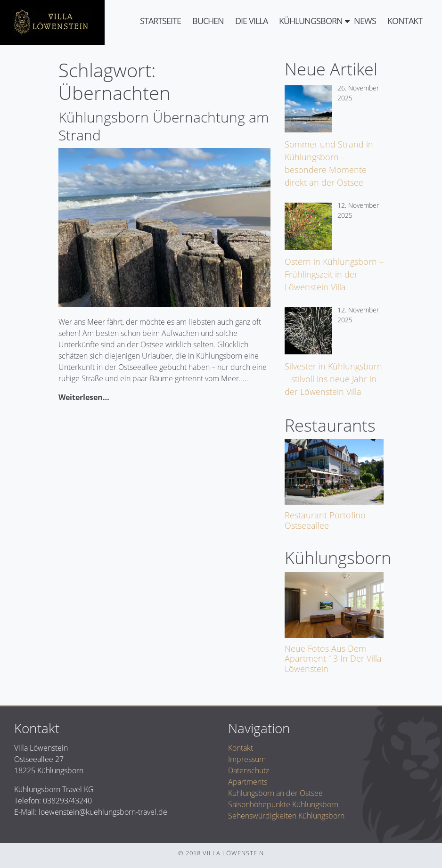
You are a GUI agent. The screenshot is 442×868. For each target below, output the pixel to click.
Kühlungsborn (311, 21)
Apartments (248, 782)
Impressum (247, 759)
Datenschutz (249, 770)
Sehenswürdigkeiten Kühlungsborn (286, 816)
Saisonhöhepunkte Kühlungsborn (283, 804)
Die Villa (251, 21)
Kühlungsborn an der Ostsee (275, 793)
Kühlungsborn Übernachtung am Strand (164, 126)
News (365, 21)
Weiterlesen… (84, 397)
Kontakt (405, 21)
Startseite (160, 21)
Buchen (208, 21)
